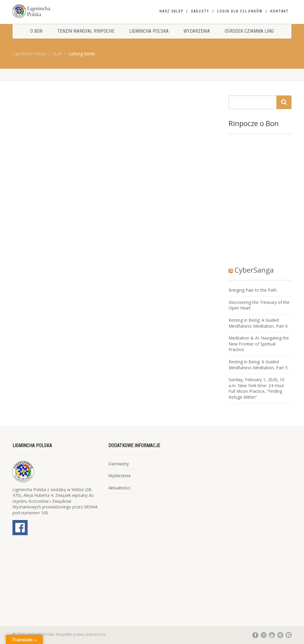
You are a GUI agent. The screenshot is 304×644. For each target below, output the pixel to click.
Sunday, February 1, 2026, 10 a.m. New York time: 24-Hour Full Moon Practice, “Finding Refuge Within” (256, 388)
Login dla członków (240, 11)
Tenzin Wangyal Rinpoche (86, 31)
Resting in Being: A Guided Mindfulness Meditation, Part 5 (258, 365)
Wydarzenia (197, 31)
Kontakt (279, 11)
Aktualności (119, 488)
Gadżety (200, 11)
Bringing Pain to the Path (253, 290)
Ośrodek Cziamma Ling (249, 31)
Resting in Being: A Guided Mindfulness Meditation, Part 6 (258, 323)
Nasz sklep (171, 11)
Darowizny (119, 464)
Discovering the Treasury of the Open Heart (259, 305)
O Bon (36, 31)
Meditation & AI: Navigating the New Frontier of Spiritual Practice (259, 344)
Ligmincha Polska (149, 31)
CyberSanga (254, 270)
